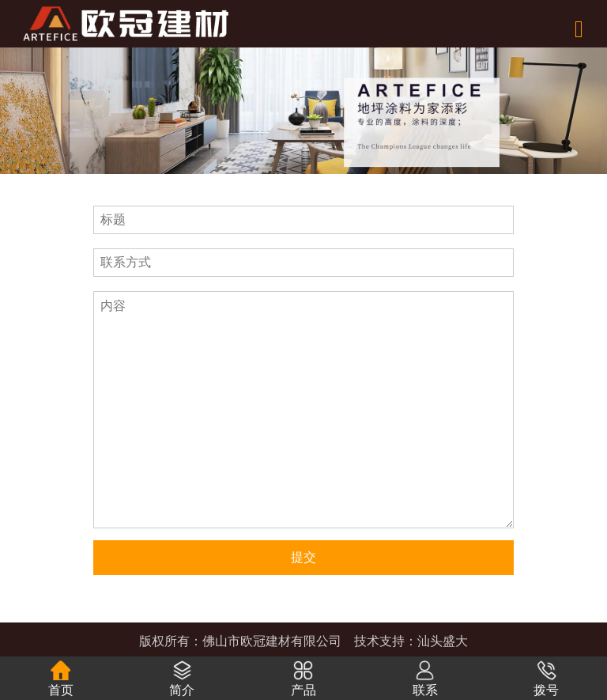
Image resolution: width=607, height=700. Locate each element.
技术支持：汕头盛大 (411, 641)
